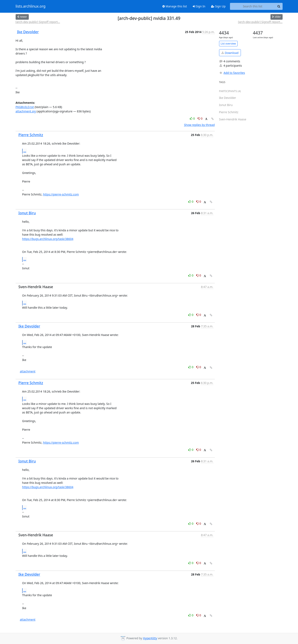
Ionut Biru (27, 213)
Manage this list (175, 6)
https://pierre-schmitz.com (61, 194)
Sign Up (218, 6)
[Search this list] (253, 6)
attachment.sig (26, 111)
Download (230, 53)
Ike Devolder (28, 32)
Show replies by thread (199, 125)
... (25, 151)
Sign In (199, 6)
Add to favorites (232, 73)
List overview (228, 44)
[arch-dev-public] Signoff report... (38, 22)
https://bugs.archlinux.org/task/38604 (48, 239)
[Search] (279, 6)
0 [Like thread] (193, 118)
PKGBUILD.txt (25, 107)
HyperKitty (150, 638)
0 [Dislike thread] (200, 118)
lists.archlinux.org (31, 6)
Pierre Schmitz (31, 135)
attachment (28, 371)
